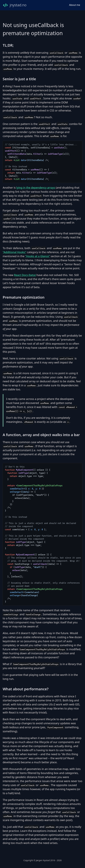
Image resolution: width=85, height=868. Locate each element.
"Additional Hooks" (14, 252)
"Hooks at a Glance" (37, 256)
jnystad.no (15, 5)
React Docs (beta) (25, 275)
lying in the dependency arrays (36, 188)
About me (75, 5)
